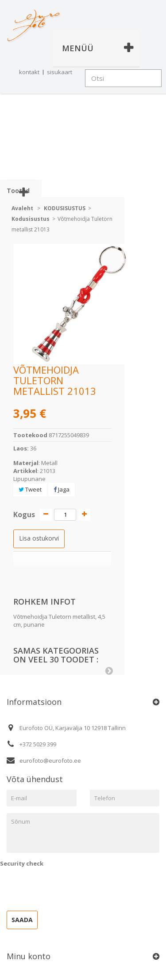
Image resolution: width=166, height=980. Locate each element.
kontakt (29, 72)
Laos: (21, 448)
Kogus (24, 515)
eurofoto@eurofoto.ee (50, 761)
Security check (22, 863)
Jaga (62, 489)
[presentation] (67, 887)
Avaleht (22, 208)
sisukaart (60, 72)
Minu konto (29, 956)
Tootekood (30, 435)
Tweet (30, 489)
